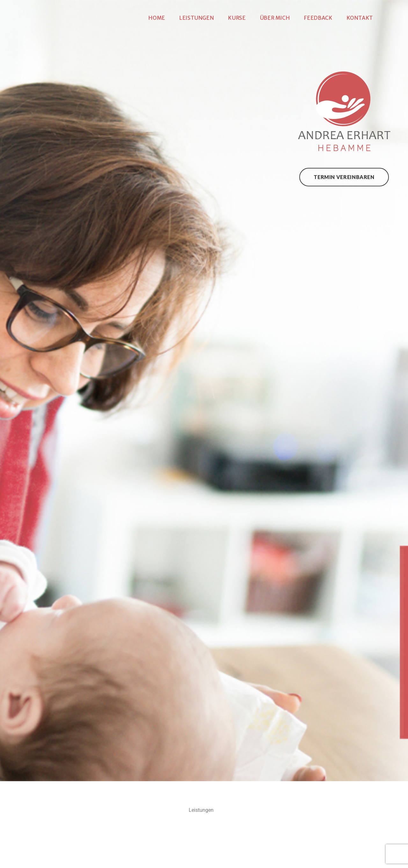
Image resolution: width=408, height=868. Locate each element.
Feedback (318, 18)
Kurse (237, 18)
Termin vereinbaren (344, 177)
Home (157, 18)
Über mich (275, 18)
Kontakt (360, 18)
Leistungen (197, 18)
